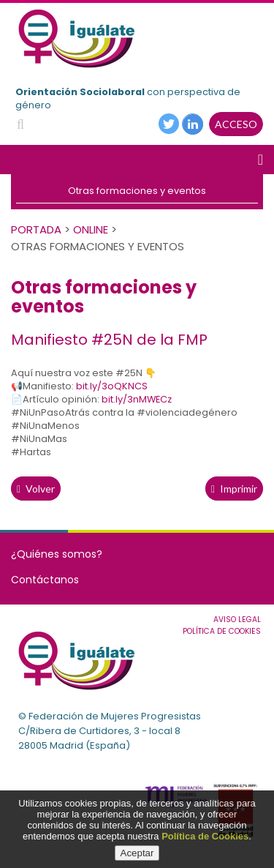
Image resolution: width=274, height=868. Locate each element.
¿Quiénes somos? (57, 554)
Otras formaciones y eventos (137, 191)
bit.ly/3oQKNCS (112, 386)
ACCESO (236, 124)
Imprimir (234, 489)
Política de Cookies (205, 836)
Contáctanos (45, 580)
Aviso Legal (237, 620)
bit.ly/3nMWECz (137, 399)
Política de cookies (222, 631)
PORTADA (36, 229)
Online (91, 229)
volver (36, 489)
